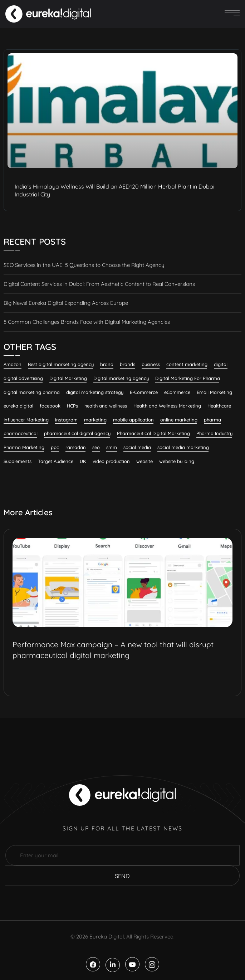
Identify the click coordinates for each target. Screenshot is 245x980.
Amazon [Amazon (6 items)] (13, 364)
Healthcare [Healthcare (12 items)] (219, 406)
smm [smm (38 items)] (112, 447)
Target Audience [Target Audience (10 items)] (56, 461)
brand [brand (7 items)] (107, 364)
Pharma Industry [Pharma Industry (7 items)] (214, 433)
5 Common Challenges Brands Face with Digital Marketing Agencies (87, 322)
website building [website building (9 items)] (177, 461)
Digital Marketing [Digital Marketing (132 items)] (68, 378)
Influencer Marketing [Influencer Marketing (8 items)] (26, 420)
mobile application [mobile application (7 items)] (133, 420)
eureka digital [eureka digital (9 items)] (18, 406)
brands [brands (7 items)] (128, 364)
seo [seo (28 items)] (96, 447)
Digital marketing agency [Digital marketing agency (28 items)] (121, 378)
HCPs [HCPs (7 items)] (72, 406)
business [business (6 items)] (151, 364)
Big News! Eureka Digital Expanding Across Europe (66, 303)
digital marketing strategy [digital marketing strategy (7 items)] (95, 392)
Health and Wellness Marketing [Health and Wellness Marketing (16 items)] (167, 406)
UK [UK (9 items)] (83, 461)
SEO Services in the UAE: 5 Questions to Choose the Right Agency (84, 265)
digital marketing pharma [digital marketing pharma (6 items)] (32, 392)
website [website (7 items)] (144, 461)
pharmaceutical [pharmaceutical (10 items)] (21, 433)
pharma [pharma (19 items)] (212, 420)
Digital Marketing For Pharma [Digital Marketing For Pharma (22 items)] (188, 378)
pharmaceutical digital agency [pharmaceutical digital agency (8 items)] (77, 433)
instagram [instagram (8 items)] (66, 420)
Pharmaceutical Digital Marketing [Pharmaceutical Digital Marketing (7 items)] (153, 433)
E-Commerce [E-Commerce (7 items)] (144, 392)
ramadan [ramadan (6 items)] (76, 447)
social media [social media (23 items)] (137, 447)
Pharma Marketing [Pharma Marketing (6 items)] (24, 447)
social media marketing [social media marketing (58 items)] (183, 447)
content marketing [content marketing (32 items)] (187, 364)
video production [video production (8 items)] (111, 461)
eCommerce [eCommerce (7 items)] (177, 392)
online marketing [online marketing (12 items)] (179, 420)
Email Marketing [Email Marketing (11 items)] (214, 392)
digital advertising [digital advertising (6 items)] (23, 378)
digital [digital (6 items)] (221, 364)
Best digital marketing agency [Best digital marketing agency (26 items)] (61, 364)
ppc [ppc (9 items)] (55, 447)
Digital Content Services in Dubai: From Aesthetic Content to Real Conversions (99, 284)
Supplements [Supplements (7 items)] (18, 461)
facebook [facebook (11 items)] (50, 406)
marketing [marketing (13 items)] (95, 420)
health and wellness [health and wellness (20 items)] (106, 406)
